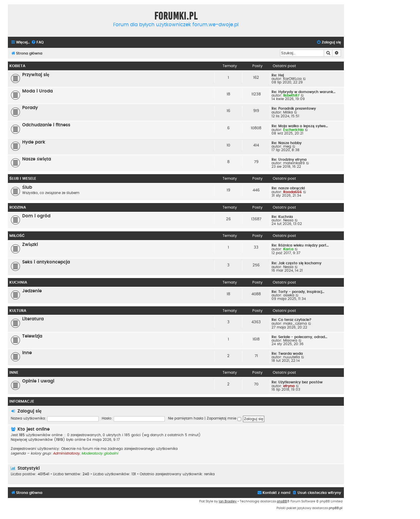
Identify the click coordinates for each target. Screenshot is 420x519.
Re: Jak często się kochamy (296, 263)
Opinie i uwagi (38, 381)
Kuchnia (18, 282)
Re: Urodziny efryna (289, 160)
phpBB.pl (336, 508)
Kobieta (17, 66)
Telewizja (32, 336)
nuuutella (292, 357)
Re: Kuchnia (282, 217)
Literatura (33, 319)
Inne (27, 353)
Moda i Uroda (37, 91)
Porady (30, 108)
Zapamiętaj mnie (224, 418)
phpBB (282, 501)
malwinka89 (294, 163)
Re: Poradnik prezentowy (294, 109)
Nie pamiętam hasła (185, 418)
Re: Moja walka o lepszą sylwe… (300, 126)
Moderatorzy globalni (100, 453)
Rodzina (18, 207)
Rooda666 (293, 192)
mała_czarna (295, 324)
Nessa (288, 220)
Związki (30, 245)
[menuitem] (37, 42)
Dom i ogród (36, 216)
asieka (289, 295)
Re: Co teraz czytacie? (292, 320)
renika (209, 474)
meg (287, 146)
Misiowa (290, 340)
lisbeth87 (291, 95)
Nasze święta (37, 159)
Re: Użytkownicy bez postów (297, 382)
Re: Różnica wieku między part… (300, 245)
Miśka (288, 112)
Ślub (27, 187)
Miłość (17, 236)
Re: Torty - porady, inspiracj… (298, 292)
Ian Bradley (228, 501)
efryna (289, 386)
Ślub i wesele (23, 179)
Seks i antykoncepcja (46, 262)
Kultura (18, 311)
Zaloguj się (30, 411)
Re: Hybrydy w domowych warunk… (303, 92)
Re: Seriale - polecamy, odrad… (299, 337)
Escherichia (293, 130)
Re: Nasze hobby (287, 143)
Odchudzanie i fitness (46, 125)
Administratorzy (66, 453)
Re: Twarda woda (287, 354)
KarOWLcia (292, 79)
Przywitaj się (36, 75)
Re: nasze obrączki (288, 188)
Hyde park (34, 142)
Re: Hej (278, 75)
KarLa (288, 249)
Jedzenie (32, 291)
